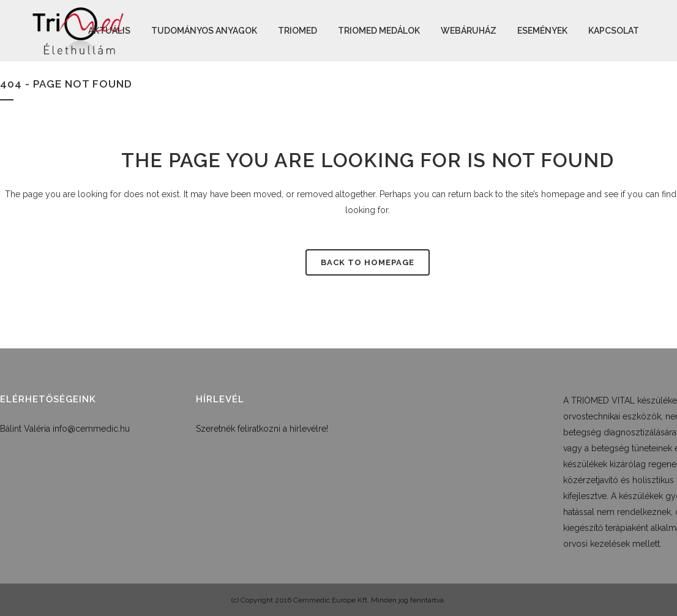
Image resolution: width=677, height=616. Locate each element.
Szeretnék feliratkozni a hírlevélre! (262, 429)
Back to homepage (368, 262)
